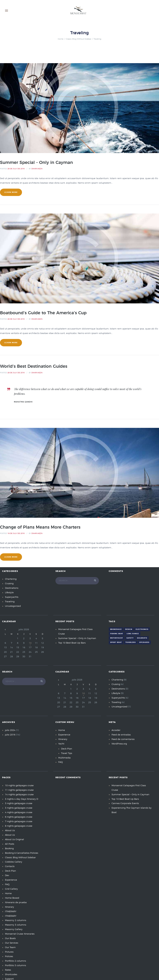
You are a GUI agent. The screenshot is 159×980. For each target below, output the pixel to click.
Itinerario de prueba (16, 903)
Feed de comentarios (123, 739)
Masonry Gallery (14, 929)
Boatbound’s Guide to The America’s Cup (43, 313)
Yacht (61, 744)
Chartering (11, 579)
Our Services (12, 943)
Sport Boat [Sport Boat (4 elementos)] (116, 642)
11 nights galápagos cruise (19, 790)
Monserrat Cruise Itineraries (20, 934)
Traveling (10, 602)
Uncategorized (13, 606)
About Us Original (14, 840)
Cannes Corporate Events (125, 803)
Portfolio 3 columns (15, 966)
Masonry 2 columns (16, 920)
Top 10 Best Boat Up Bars (72, 643)
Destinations (12, 588)
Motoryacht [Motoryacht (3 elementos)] (117, 638)
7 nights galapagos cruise (19, 822)
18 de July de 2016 (16, 533)
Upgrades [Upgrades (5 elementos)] (144, 642)
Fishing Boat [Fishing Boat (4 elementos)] (117, 634)
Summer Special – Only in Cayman (36, 163)
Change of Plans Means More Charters (40, 527)
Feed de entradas (121, 735)
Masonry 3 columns (16, 925)
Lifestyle (9, 593)
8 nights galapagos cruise (19, 826)
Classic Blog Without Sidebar (79, 39)
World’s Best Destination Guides (34, 366)
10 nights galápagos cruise (19, 786)
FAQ (61, 762)
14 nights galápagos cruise (19, 795)
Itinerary (63, 739)
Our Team (10, 948)
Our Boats (10, 938)
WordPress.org (119, 744)
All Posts (10, 844)
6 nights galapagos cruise (19, 817)
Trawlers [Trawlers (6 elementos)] (131, 642)
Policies (9, 957)
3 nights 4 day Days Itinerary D (22, 799)
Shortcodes (11, 975)
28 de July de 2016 (16, 169)
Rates (8, 970)
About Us (10, 831)
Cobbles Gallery (14, 862)
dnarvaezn (37, 169)
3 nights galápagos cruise (19, 803)
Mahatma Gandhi (23, 402)
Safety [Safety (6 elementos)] (130, 638)
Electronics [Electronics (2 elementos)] (142, 629)
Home (61, 39)
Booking (9, 849)
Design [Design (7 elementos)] (129, 629)
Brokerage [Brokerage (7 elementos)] (116, 629)
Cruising (9, 584)
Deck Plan (67, 749)
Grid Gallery (11, 889)
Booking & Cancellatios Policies (22, 853)
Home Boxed (12, 898)
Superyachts (12, 597)
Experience (64, 735)
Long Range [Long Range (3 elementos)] (133, 634)
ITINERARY (11, 912)
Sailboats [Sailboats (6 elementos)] (142, 638)
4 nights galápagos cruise (19, 813)
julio (10, 730)
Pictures (9, 952)
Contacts (10, 866)
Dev (7, 876)
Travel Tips (67, 753)
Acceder (116, 730)
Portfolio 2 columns (15, 961)
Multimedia (64, 758)
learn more (11, 192)
